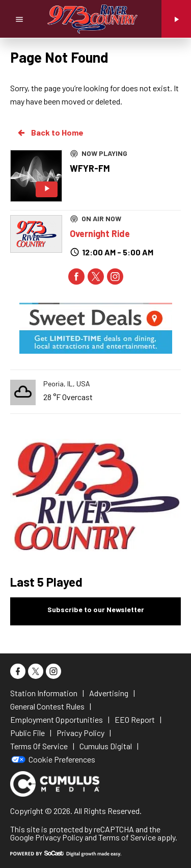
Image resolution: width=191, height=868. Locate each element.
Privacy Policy (59, 837)
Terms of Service (127, 837)
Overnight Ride (100, 233)
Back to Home (50, 133)
